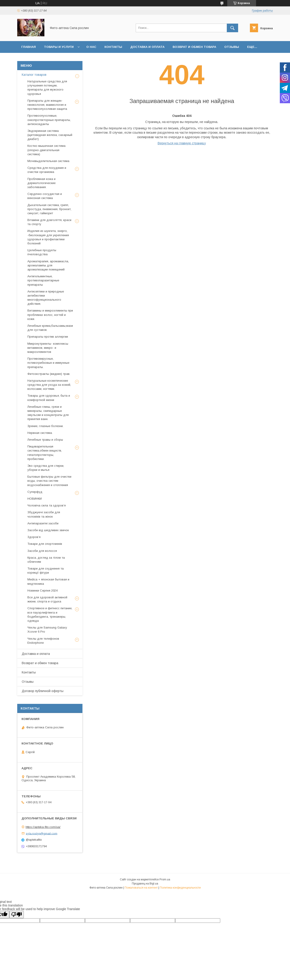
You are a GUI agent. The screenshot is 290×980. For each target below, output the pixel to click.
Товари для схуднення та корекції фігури (46, 571)
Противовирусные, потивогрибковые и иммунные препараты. (48, 363)
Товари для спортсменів (45, 544)
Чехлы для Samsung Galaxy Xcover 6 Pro (47, 630)
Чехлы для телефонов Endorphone (43, 641)
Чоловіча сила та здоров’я (47, 505)
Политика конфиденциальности (180, 888)
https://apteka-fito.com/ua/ (43, 827)
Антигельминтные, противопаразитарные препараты (43, 280)
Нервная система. (40, 433)
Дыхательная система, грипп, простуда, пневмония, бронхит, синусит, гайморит (49, 209)
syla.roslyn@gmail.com (42, 833)
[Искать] (232, 28)
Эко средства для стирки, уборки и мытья (46, 468)
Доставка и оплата (147, 47)
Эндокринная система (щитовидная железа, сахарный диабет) (50, 135)
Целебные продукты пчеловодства (42, 252)
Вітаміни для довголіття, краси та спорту (49, 222)
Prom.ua (165, 879)
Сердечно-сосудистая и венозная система (45, 196)
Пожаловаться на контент (141, 888)
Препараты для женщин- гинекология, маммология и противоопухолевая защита (47, 105)
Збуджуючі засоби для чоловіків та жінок (44, 514)
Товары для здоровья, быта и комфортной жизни (49, 398)
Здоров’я (34, 537)
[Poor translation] (17, 915)
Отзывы (232, 47)
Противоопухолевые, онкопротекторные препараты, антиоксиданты (49, 120)
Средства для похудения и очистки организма (47, 170)
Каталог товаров (34, 75)
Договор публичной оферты (43, 691)
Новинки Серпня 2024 (42, 591)
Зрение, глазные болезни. (45, 426)
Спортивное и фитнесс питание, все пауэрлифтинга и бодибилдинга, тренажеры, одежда (50, 614)
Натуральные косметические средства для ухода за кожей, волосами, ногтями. (49, 385)
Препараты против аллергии (48, 337)
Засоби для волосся (42, 551)
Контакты (113, 47)
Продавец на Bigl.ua (145, 884)
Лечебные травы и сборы (45, 440)
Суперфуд (35, 492)
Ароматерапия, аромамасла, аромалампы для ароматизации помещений (48, 265)
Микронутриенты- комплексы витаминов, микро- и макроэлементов (48, 348)
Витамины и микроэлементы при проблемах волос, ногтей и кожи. (50, 315)
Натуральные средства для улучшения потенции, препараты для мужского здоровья (47, 88)
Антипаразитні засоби (43, 523)
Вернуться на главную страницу (182, 143)
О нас (91, 47)
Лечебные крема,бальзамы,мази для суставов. (50, 328)
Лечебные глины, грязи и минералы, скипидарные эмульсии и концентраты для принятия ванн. (48, 413)
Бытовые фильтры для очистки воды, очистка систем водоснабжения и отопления (49, 481)
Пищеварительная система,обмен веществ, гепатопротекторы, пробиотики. (45, 453)
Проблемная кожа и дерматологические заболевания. (41, 183)
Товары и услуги (59, 47)
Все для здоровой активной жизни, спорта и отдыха (47, 599)
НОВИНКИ (35, 499)
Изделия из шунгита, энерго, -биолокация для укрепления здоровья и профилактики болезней (48, 237)
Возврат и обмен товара (194, 47)
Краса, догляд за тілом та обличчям (46, 560)
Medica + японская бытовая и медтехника (48, 581)
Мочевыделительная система (48, 161)
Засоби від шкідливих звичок (48, 530)
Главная (29, 47)
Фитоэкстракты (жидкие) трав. (49, 374)
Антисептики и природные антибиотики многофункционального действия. (46, 298)
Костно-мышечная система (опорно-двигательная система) (46, 150)
